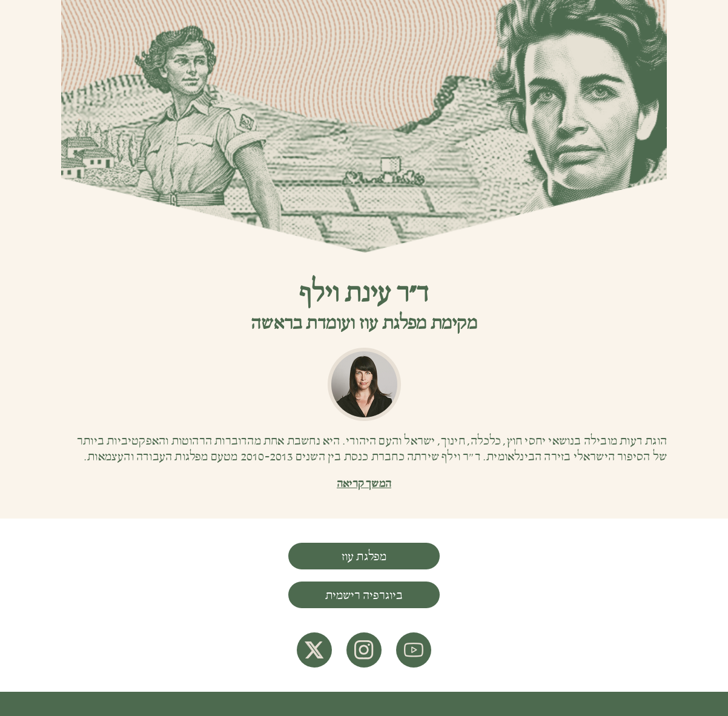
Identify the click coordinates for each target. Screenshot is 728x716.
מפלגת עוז (364, 557)
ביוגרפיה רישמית (364, 595)
